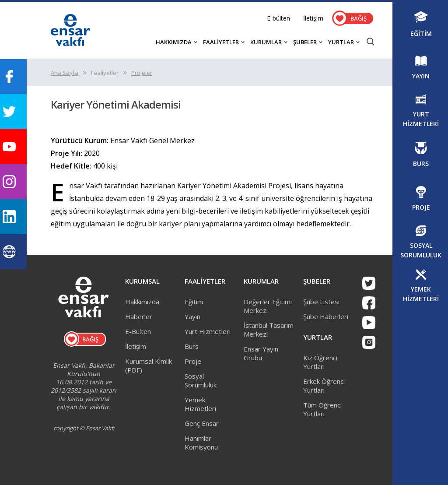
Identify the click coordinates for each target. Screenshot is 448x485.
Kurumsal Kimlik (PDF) (149, 366)
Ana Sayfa (65, 73)
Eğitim (194, 302)
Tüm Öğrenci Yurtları (322, 409)
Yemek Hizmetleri (200, 404)
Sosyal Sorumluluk (201, 380)
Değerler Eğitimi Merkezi (268, 306)
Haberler (139, 316)
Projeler (142, 73)
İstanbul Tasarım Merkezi (269, 330)
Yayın (192, 316)
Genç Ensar (202, 423)
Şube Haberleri (326, 316)
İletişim (313, 18)
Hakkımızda (142, 302)
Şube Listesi (321, 302)
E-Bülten (138, 331)
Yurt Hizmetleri (208, 331)
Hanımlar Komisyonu (201, 443)
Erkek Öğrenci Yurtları (324, 386)
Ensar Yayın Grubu (261, 353)
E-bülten (278, 18)
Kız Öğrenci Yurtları (320, 362)
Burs (192, 346)
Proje (193, 361)
